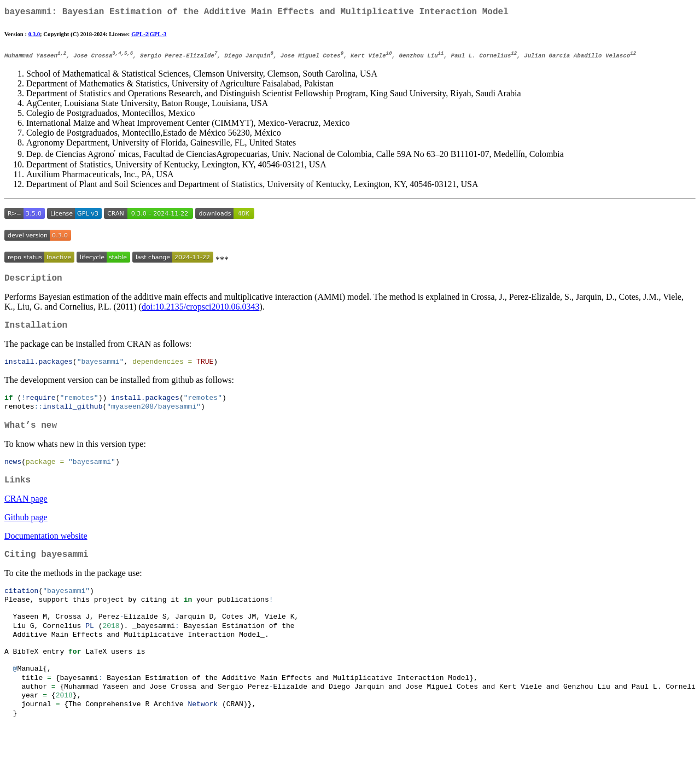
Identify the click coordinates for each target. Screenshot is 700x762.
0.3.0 (34, 36)
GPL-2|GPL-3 (149, 36)
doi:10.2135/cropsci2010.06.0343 (201, 313)
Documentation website (46, 552)
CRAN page (26, 515)
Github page (26, 534)
